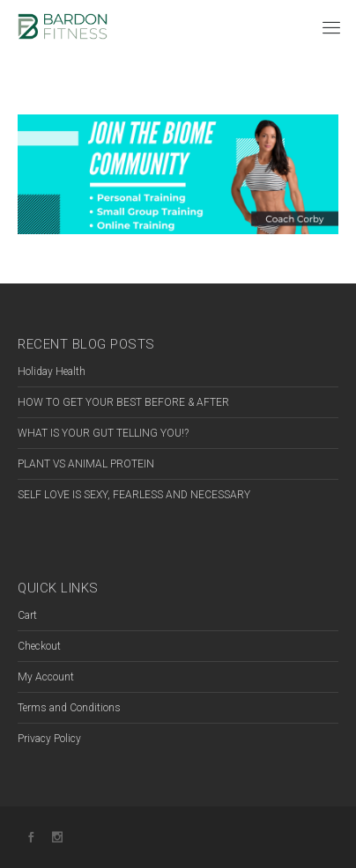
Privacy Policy (49, 739)
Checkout (39, 646)
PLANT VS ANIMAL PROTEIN (86, 464)
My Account (46, 677)
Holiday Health (52, 371)
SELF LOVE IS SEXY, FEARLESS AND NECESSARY (134, 495)
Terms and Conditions (69, 708)
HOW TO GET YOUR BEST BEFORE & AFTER (123, 402)
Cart (27, 615)
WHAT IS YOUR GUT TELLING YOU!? (103, 433)
